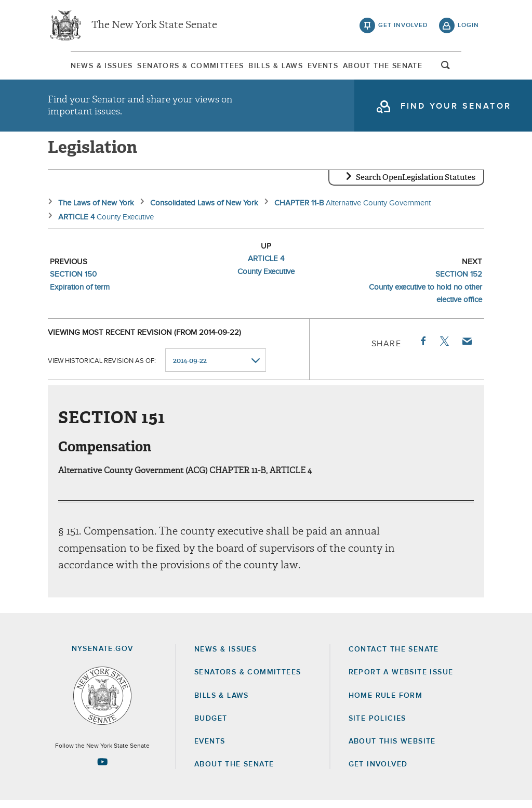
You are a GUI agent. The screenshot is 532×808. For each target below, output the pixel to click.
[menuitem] (79, 67)
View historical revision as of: (102, 368)
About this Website (392, 749)
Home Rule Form (386, 703)
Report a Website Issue (401, 680)
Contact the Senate (394, 657)
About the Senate (234, 772)
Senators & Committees (178, 67)
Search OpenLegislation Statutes (416, 185)
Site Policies (377, 726)
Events (331, 67)
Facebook (422, 348)
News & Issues (79, 67)
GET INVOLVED (378, 772)
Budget (211, 726)
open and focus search (469, 69)
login (468, 26)
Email (467, 348)
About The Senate (400, 67)
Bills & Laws (274, 67)
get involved (403, 26)
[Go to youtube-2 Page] (102, 769)
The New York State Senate (154, 26)
